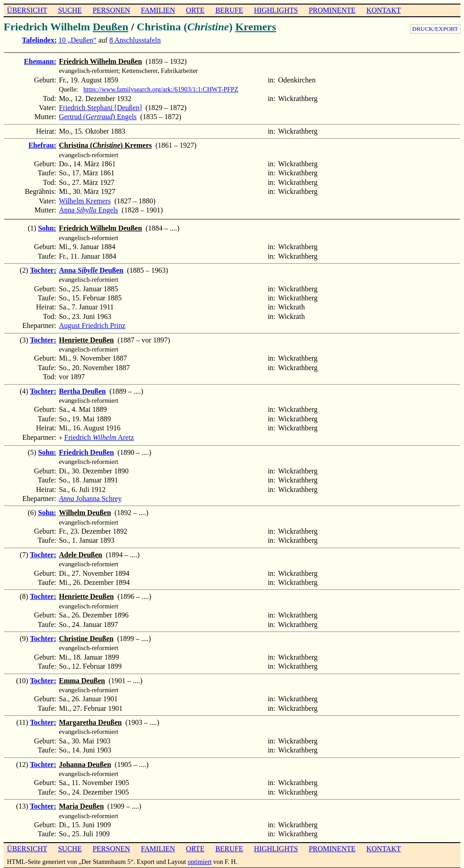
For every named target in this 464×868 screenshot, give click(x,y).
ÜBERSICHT (27, 10)
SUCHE (70, 10)
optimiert (200, 861)
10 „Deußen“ (77, 40)
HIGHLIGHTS (276, 10)
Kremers (256, 27)
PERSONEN (111, 10)
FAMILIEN (158, 10)
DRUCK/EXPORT (435, 29)
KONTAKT (383, 10)
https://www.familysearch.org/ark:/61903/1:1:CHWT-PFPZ (161, 89)
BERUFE (229, 10)
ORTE (195, 10)
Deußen (110, 27)
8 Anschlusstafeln (135, 40)
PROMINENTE (332, 10)
